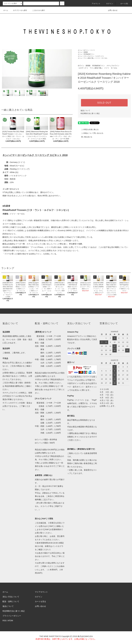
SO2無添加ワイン (89, 54)
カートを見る (40, 601)
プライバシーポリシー (12, 616)
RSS (4, 621)
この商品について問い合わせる (91, 133)
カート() (123, 4)
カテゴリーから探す (18, 10)
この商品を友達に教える (88, 129)
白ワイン (86, 50)
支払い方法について (11, 597)
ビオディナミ (100, 56)
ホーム (6, 10)
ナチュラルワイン (89, 56)
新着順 (86, 52)
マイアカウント (41, 592)
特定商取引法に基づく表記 (90, 113)
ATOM (10, 621)
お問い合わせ (111, 10)
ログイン (108, 4)
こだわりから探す (37, 10)
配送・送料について (11, 601)
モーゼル (105, 58)
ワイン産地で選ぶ (89, 58)
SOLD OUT (104, 103)
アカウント (94, 4)
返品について (85, 111)
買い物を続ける (85, 137)
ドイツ (93, 50)
